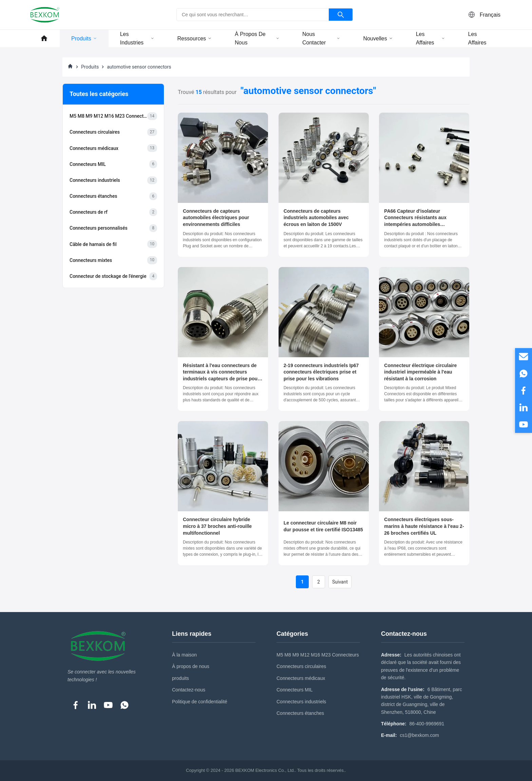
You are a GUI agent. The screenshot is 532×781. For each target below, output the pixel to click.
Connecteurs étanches (300, 713)
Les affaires (431, 39)
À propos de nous (257, 39)
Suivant (340, 582)
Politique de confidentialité (200, 702)
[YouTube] (108, 705)
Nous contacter (321, 39)
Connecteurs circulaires (301, 666)
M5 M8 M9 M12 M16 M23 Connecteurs (318, 655)
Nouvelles (378, 39)
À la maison (184, 655)
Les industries (137, 39)
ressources (195, 39)
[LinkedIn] (92, 705)
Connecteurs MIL (295, 690)
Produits (84, 39)
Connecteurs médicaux (301, 678)
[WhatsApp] (125, 705)
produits (180, 678)
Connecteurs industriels (301, 702)
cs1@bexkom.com (420, 735)
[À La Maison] (70, 67)
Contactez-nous (189, 690)
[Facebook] (76, 705)
